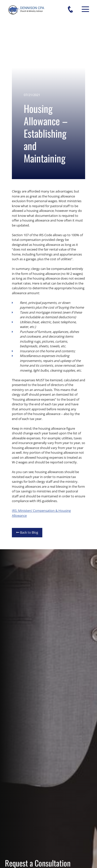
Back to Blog (27, 532)
